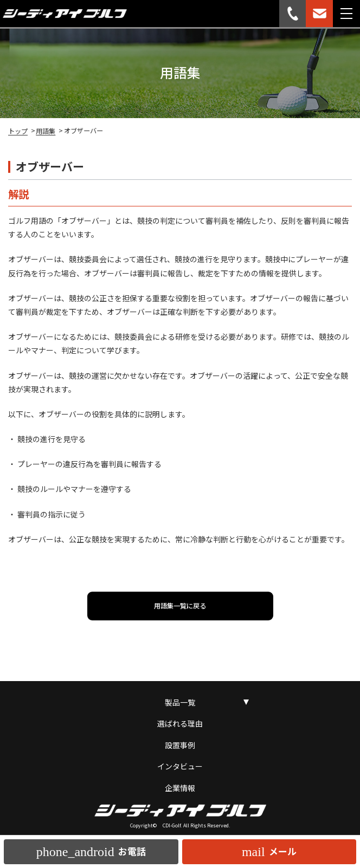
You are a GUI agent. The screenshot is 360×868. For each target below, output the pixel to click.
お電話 (91, 852)
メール (269, 852)
